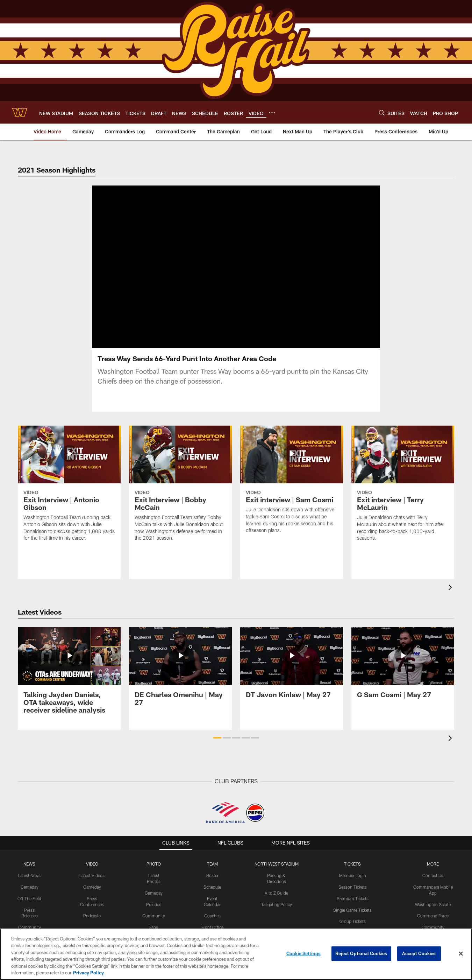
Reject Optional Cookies (361, 953)
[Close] (461, 954)
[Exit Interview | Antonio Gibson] (69, 496)
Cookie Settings (303, 953)
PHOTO (154, 872)
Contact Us (433, 884)
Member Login (353, 884)
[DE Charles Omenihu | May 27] (180, 679)
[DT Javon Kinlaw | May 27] (292, 675)
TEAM (212, 872)
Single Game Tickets (352, 918)
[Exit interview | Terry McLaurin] (403, 496)
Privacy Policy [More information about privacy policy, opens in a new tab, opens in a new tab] (88, 973)
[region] (236, 954)
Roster (212, 884)
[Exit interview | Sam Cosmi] (292, 492)
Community (154, 924)
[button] (217, 746)
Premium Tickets (353, 907)
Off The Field (29, 907)
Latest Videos (92, 884)
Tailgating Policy (277, 913)
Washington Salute (433, 913)
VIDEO (92, 872)
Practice (154, 913)
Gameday (30, 895)
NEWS (29, 872)
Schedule (212, 895)
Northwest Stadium (277, 872)
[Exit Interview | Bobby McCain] (180, 496)
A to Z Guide (276, 901)
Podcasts (92, 924)
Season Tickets (353, 895)
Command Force (433, 924)
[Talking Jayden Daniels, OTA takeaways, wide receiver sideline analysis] (69, 683)
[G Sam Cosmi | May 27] (403, 675)
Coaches (212, 924)
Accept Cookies (419, 953)
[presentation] (451, 597)
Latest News (29, 884)
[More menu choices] (272, 113)
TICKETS (352, 872)
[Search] (382, 113)
